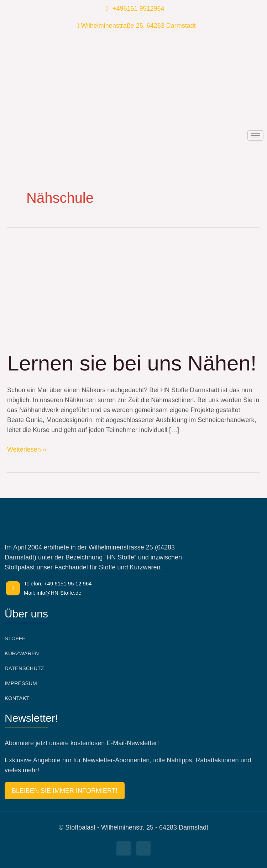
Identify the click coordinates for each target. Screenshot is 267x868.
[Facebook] (124, 848)
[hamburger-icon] (255, 135)
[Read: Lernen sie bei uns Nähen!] (115, 291)
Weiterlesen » (27, 449)
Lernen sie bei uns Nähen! (132, 363)
